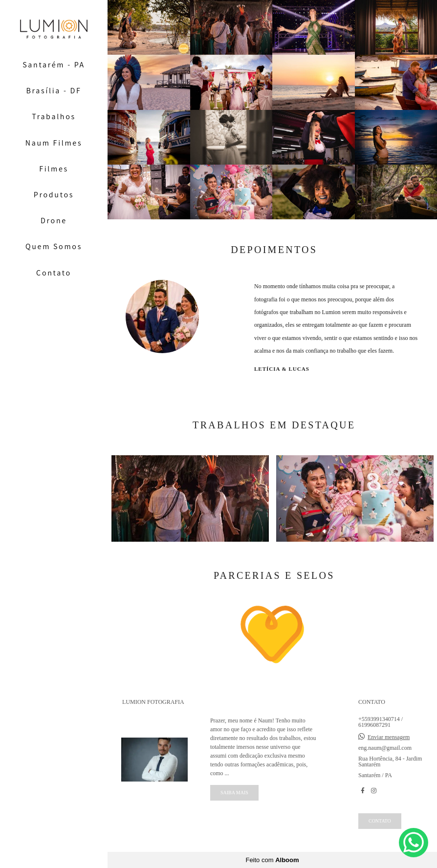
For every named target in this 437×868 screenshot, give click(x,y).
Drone (54, 221)
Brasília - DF (54, 91)
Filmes (54, 169)
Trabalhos (54, 116)
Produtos (54, 195)
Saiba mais (234, 793)
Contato (54, 273)
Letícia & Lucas (282, 369)
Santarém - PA (54, 65)
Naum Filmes (54, 143)
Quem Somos (54, 246)
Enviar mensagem (389, 737)
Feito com (272, 860)
